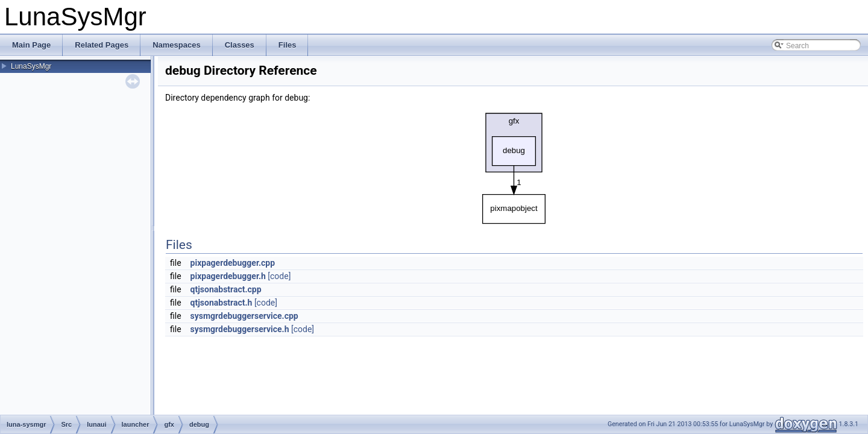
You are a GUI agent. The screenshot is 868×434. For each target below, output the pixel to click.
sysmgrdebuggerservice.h (240, 329)
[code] (279, 276)
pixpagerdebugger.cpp (233, 263)
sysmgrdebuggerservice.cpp (244, 316)
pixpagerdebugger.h (228, 276)
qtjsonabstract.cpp (226, 289)
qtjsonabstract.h (222, 303)
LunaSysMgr (31, 66)
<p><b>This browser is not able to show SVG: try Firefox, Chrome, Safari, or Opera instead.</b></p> (514, 165)
